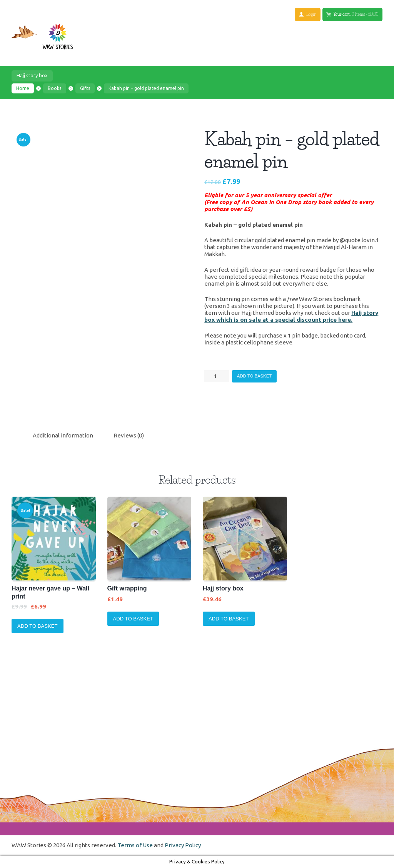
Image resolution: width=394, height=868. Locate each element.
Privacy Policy (183, 845)
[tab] (63, 436)
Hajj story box (32, 76)
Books (55, 88)
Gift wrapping (127, 589)
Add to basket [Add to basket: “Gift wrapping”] (133, 619)
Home (23, 88)
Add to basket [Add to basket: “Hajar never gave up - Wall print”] (37, 626)
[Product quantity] (217, 376)
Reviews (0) (129, 435)
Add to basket (254, 376)
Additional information (63, 435)
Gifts (85, 88)
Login (311, 14)
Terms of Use (135, 845)
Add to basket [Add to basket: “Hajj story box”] (229, 619)
